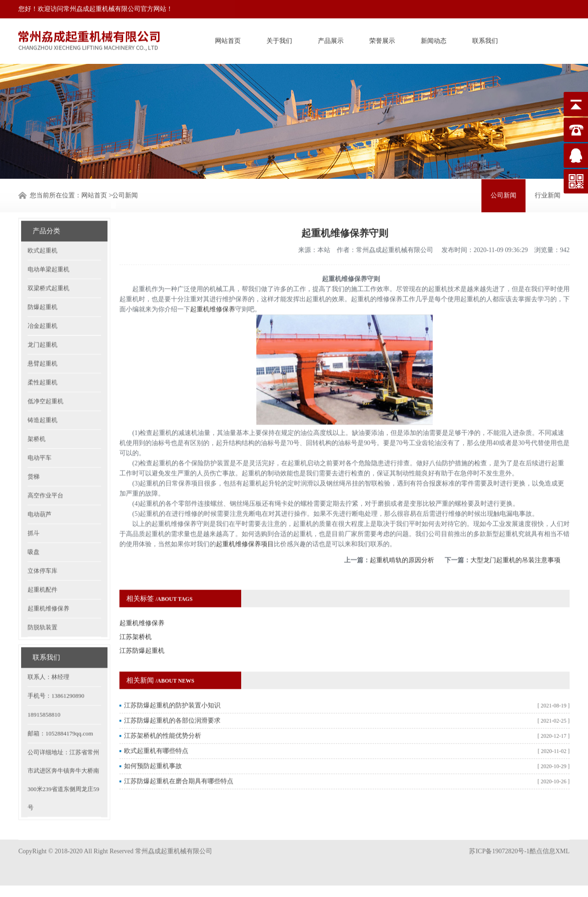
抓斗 (34, 513)
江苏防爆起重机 (142, 630)
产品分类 (46, 210)
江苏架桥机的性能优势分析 (163, 715)
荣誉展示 (382, 39)
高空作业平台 (45, 475)
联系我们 (485, 39)
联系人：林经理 (48, 656)
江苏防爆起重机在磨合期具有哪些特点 (179, 761)
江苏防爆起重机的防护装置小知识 (172, 685)
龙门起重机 (42, 324)
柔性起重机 (42, 362)
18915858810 (44, 694)
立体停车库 (42, 550)
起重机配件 (42, 569)
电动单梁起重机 (48, 249)
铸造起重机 (42, 400)
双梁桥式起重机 (48, 268)
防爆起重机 (42, 287)
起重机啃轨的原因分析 (402, 540)
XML (563, 840)
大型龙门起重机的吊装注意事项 (515, 540)
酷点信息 (543, 840)
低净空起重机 (45, 381)
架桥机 (37, 418)
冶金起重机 (42, 305)
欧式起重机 (42, 230)
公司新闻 (125, 194)
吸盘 (34, 531)
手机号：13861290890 (56, 675)
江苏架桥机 (136, 616)
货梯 (34, 456)
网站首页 (228, 39)
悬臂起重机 (42, 343)
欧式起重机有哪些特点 (156, 730)
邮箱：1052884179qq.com (60, 713)
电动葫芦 (40, 494)
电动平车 (40, 437)
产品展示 (331, 39)
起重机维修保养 (48, 588)
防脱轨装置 (42, 607)
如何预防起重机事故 (153, 746)
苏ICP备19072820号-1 (499, 840)
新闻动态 (434, 39)
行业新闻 (548, 194)
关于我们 (279, 39)
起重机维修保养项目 (245, 524)
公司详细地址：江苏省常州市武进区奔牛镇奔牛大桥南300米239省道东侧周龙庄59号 (63, 759)
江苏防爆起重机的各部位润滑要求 (172, 700)
